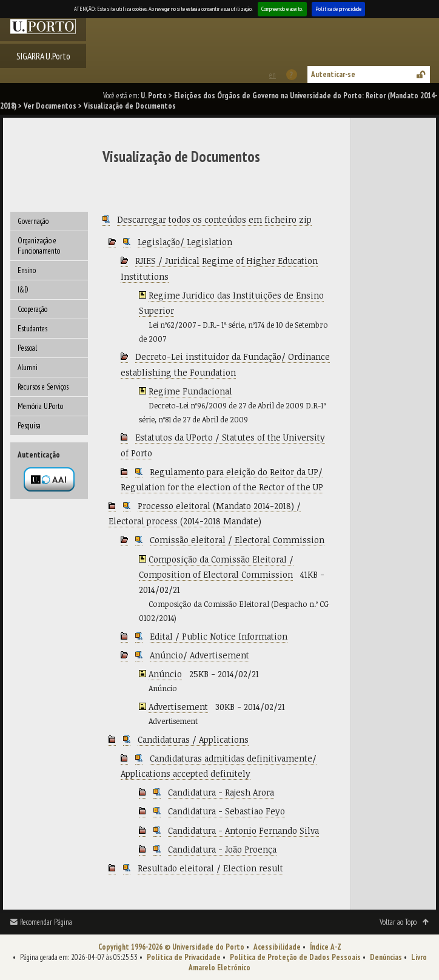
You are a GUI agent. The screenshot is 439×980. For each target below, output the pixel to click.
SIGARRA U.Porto (43, 56)
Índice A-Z (326, 947)
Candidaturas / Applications (193, 739)
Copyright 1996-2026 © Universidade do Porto (171, 947)
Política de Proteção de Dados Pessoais (295, 957)
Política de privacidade (338, 9)
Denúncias (386, 957)
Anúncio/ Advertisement (199, 655)
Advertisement (178, 707)
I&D (23, 290)
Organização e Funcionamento (39, 246)
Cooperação (32, 309)
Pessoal (27, 348)
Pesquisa (29, 426)
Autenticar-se (333, 74)
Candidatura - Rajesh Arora (221, 792)
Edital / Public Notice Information (219, 636)
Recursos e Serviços (43, 387)
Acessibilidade (277, 947)
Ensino (27, 270)
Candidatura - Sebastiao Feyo (226, 811)
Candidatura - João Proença (222, 849)
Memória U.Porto (40, 406)
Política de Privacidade (184, 957)
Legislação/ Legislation (185, 242)
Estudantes (32, 329)
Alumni (28, 367)
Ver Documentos (50, 106)
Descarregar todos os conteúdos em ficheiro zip (214, 219)
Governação (33, 221)
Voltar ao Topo (398, 922)
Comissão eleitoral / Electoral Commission (237, 540)
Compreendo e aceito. (282, 9)
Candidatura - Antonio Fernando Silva (243, 830)
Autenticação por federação (49, 479)
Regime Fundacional (190, 391)
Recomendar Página (46, 922)
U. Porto (154, 96)
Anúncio (165, 674)
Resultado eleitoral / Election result (210, 868)
